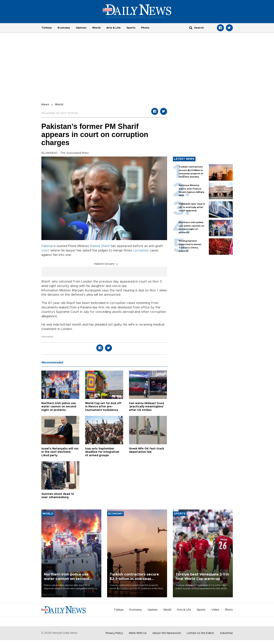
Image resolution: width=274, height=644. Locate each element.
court (45, 250)
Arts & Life (114, 28)
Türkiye (47, 28)
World (96, 28)
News (45, 105)
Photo (145, 28)
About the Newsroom (167, 633)
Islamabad (47, 337)
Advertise (226, 633)
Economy (64, 28)
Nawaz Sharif (100, 246)
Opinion (81, 28)
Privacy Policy (114, 633)
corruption (141, 250)
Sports (131, 28)
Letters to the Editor (200, 633)
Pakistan (47, 246)
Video (215, 610)
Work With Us (138, 633)
